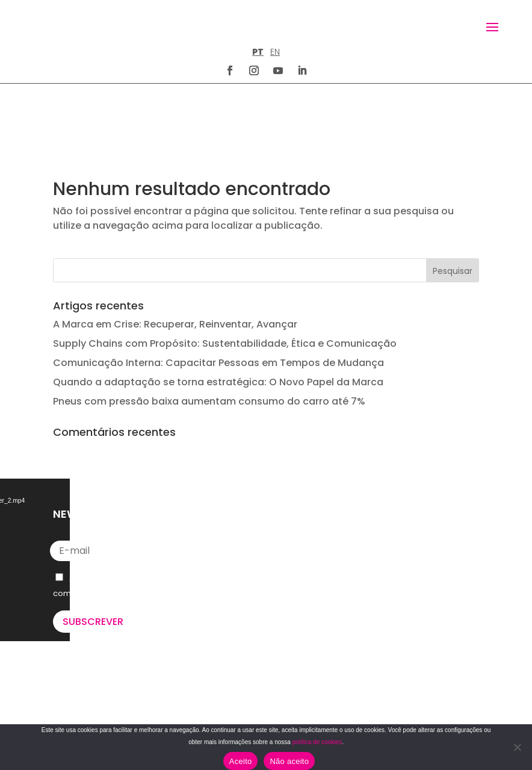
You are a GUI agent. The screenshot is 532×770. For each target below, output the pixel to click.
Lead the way (101, 708)
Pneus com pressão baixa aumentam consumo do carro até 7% (209, 340)
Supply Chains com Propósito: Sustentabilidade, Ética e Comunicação (225, 282)
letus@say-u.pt (311, 582)
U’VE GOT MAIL (84, 672)
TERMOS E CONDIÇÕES (317, 689)
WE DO (67, 657)
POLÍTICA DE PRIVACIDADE (323, 675)
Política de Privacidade (151, 532)
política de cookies (317, 742)
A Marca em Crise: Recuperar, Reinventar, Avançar (175, 263)
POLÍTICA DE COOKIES (316, 703)
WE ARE (68, 643)
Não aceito (289, 761)
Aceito (241, 761)
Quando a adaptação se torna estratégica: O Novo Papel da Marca (218, 321)
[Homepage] (77, 26)
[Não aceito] (517, 747)
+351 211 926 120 (311, 543)
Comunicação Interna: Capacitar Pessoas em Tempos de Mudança (218, 301)
